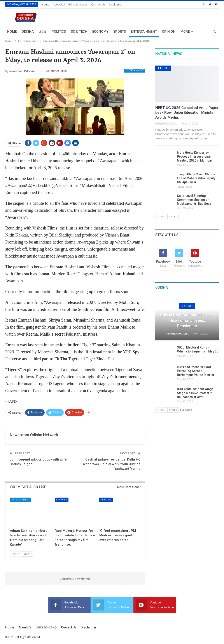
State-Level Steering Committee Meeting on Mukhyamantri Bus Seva (194, 200)
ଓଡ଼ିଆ (43, 32)
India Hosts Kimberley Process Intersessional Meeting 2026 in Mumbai (194, 157)
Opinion (169, 32)
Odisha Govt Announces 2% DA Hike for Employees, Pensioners (187, 320)
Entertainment (144, 32)
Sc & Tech (79, 32)
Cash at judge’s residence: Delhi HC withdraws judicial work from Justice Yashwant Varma (112, 464)
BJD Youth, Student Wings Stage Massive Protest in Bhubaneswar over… (195, 393)
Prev (16, 554)
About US (59, 4)
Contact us (98, 4)
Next (28, 554)
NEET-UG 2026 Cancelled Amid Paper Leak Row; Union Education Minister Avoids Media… (187, 112)
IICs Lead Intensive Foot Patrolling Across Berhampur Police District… (197, 371)
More (185, 32)
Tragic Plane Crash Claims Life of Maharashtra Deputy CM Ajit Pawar (196, 178)
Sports (120, 32)
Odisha (28, 32)
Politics (59, 32)
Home (45, 4)
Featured (62, 500)
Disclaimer (116, 4)
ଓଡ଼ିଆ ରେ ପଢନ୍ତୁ (78, 4)
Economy (100, 32)
